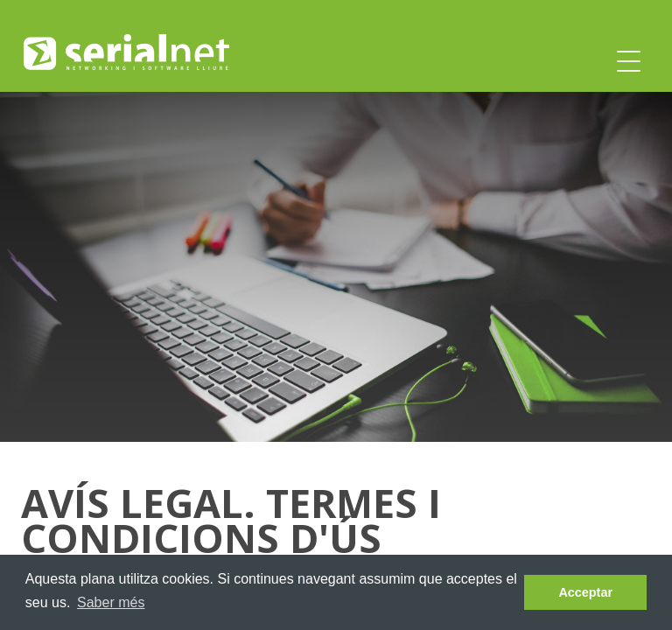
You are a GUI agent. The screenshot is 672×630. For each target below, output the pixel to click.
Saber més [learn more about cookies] (111, 602)
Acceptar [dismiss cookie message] (585, 592)
